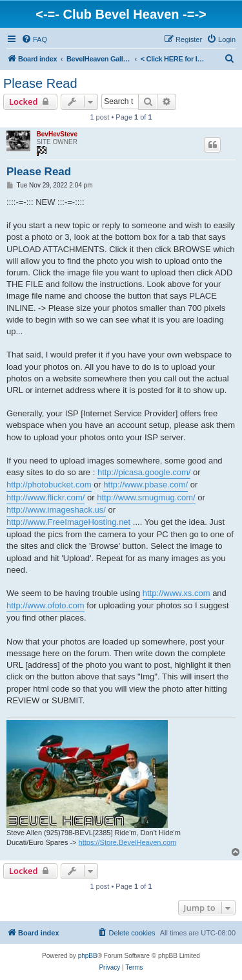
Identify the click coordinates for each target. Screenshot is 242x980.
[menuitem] (34, 39)
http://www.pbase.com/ (146, 485)
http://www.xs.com (176, 593)
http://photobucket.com (49, 485)
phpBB (88, 956)
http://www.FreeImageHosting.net (68, 522)
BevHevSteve (57, 134)
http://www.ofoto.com (45, 605)
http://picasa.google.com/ (144, 472)
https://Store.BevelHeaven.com (128, 842)
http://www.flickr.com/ (45, 497)
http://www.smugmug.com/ (146, 497)
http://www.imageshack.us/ (56, 510)
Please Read (40, 83)
